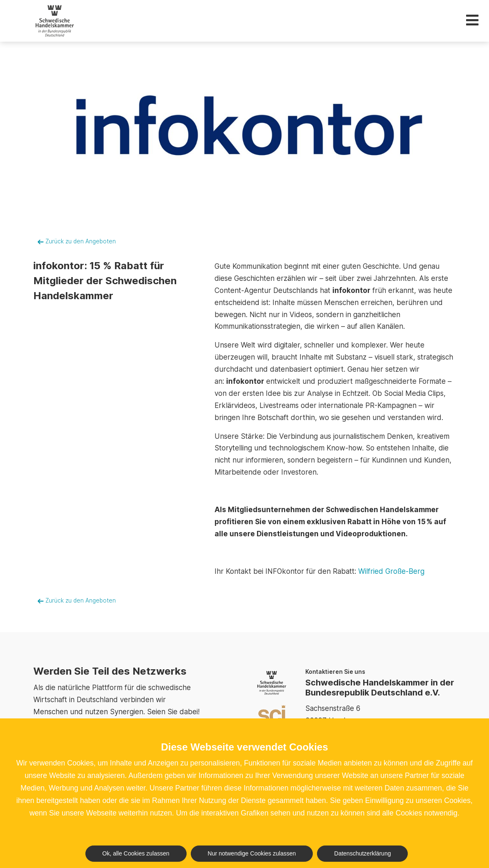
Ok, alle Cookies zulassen (136, 853)
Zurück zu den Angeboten (77, 241)
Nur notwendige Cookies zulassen (252, 853)
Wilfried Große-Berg (391, 571)
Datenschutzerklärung (362, 853)
